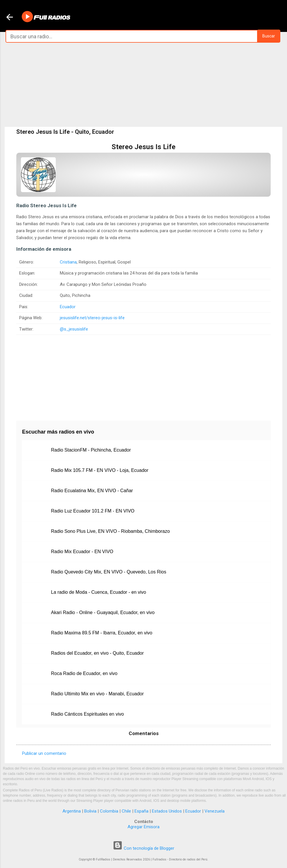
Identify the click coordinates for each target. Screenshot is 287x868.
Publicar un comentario (44, 753)
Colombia (109, 811)
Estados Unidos (167, 811)
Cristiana (68, 262)
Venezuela (215, 811)
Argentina (72, 811)
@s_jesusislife (74, 329)
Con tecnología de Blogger (143, 848)
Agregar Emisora (143, 827)
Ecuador (68, 307)
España (141, 811)
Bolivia (90, 811)
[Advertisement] (143, 85)
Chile (126, 811)
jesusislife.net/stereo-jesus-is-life (92, 318)
